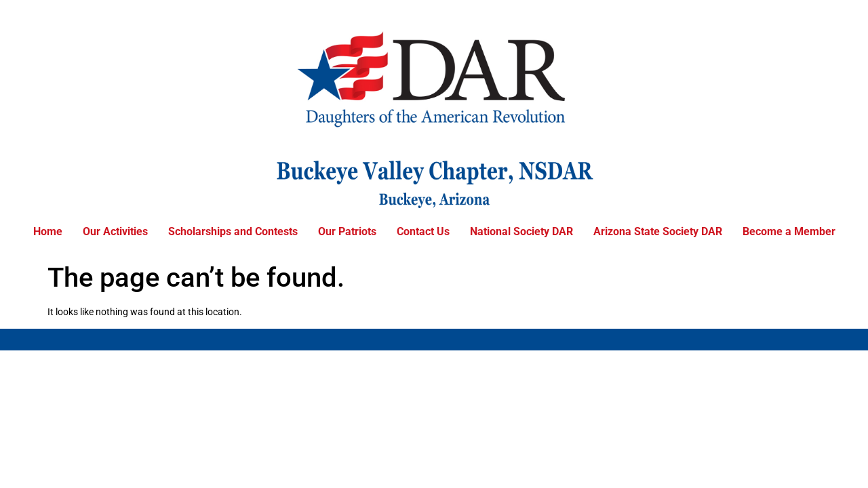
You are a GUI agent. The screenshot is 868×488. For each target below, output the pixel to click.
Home (48, 231)
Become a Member (789, 231)
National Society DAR (521, 231)
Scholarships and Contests (233, 231)
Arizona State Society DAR (658, 231)
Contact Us (423, 231)
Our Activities (115, 231)
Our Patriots (347, 231)
